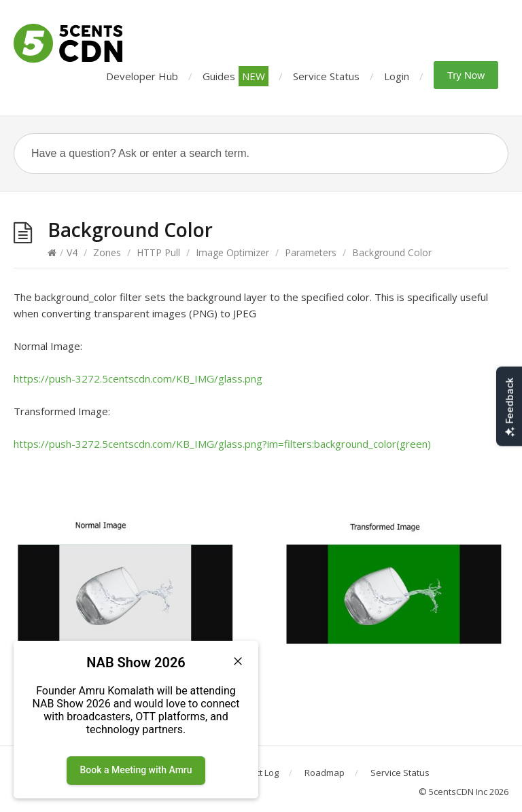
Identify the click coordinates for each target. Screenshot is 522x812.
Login (397, 76)
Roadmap (325, 773)
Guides (236, 76)
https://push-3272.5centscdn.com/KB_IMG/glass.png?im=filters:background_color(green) (222, 444)
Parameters (311, 252)
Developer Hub (142, 76)
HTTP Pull (158, 252)
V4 (72, 252)
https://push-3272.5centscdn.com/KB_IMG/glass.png (138, 378)
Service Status (326, 76)
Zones (107, 252)
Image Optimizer (232, 252)
